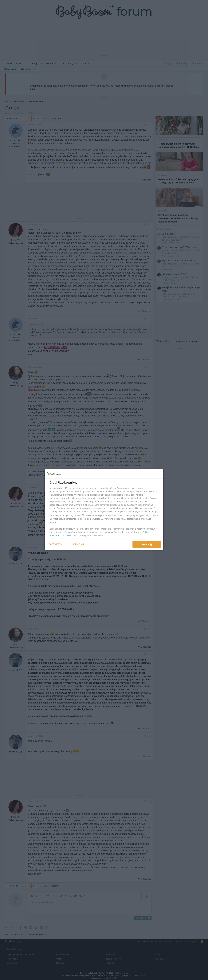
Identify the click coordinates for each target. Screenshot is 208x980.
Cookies (67, 535)
